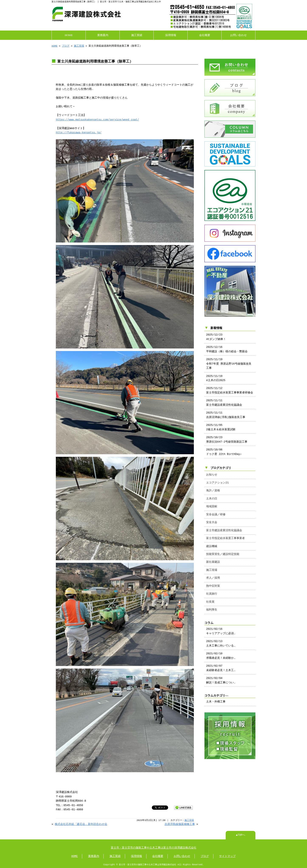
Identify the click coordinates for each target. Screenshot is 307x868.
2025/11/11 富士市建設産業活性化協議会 (224, 398)
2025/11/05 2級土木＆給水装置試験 (221, 423)
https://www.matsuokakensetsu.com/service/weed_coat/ (97, 119)
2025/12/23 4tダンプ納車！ (216, 333)
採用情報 (171, 35)
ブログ (66, 45)
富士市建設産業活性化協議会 (224, 526)
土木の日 (212, 495)
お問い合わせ (238, 35)
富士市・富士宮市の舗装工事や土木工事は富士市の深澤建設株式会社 (154, 847)
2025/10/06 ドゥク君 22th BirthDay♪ (224, 448)
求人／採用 (213, 574)
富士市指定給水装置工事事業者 (225, 534)
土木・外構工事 (216, 698)
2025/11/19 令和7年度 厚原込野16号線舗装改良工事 (229, 360)
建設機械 (212, 542)
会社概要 (205, 35)
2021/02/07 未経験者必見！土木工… (221, 664)
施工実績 (137, 35)
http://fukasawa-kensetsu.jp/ (79, 132)
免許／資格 (213, 486)
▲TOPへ (241, 835)
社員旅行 (212, 590)
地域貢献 (212, 502)
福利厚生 (212, 606)
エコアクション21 (217, 479)
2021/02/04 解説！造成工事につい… (221, 676)
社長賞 (210, 598)
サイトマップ (227, 856)
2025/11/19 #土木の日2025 (216, 374)
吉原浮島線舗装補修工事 (180, 824)
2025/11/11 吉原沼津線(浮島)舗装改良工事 (226, 411)
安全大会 (212, 518)
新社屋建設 (213, 558)
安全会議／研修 (216, 510)
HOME (69, 35)
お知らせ (212, 471)
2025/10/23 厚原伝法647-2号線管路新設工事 (227, 435)
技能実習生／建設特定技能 (223, 550)
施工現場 (79, 45)
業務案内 (103, 35)
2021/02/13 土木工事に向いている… (221, 639)
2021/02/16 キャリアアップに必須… (221, 627)
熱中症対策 (213, 582)
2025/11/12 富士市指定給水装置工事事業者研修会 (230, 386)
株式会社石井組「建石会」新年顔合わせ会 (81, 824)
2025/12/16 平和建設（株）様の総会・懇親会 (227, 345)
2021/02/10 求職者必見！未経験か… (221, 652)
